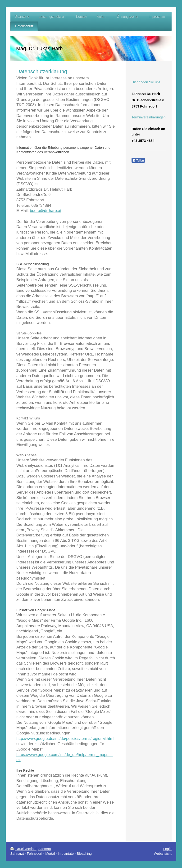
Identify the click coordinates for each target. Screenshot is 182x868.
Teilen (138, 161)
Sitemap (45, 849)
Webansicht (163, 854)
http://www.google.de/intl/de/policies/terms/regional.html (65, 739)
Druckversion (23, 849)
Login (167, 849)
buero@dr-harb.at (46, 211)
